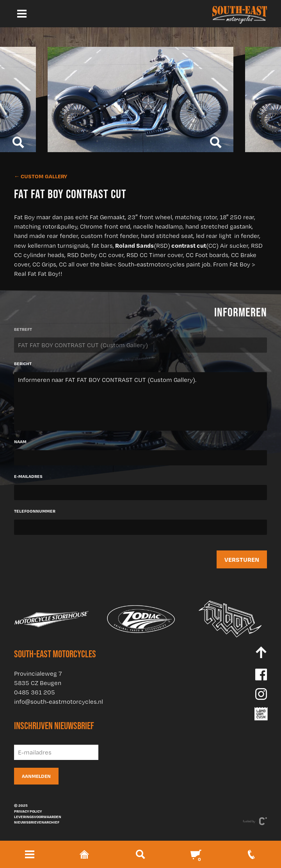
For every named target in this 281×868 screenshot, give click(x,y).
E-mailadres (28, 476)
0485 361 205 (35, 692)
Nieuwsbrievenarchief (37, 822)
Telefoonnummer (35, 511)
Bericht (23, 364)
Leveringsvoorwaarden (38, 817)
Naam (20, 442)
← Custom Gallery (41, 176)
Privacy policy (28, 811)
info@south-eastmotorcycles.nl (59, 702)
